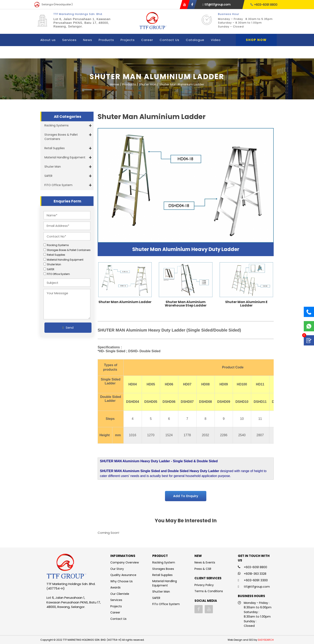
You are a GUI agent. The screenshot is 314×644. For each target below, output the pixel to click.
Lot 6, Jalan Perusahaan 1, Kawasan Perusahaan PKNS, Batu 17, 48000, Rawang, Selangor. (82, 23)
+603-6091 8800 (264, 5)
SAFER (48, 176)
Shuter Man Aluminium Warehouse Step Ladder (186, 304)
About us (48, 40)
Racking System (164, 562)
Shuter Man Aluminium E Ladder (246, 304)
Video (216, 40)
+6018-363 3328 (255, 574)
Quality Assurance (123, 575)
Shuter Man (53, 167)
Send (68, 328)
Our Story (117, 569)
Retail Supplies (55, 148)
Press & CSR (203, 569)
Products (106, 40)
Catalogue (195, 40)
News (88, 40)
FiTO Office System (58, 185)
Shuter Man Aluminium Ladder (125, 302)
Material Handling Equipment (65, 157)
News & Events (205, 562)
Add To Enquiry (186, 496)
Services (69, 40)
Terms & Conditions (209, 591)
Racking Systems (56, 125)
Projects (128, 40)
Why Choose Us (121, 581)
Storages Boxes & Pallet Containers (61, 137)
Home (115, 84)
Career (147, 40)
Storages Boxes (163, 569)
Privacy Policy (204, 585)
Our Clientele (120, 594)
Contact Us (169, 40)
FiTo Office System (166, 604)
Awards (115, 587)
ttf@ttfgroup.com (216, 5)
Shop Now (256, 40)
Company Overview (125, 562)
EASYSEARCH (266, 640)
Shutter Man (161, 592)
